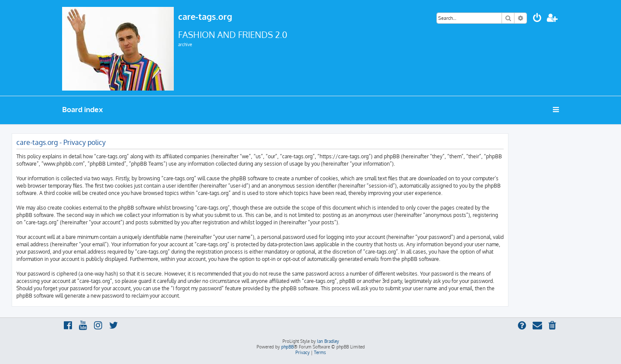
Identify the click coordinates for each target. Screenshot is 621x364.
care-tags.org (205, 16)
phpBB (287, 347)
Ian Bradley (328, 341)
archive (185, 44)
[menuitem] (537, 19)
